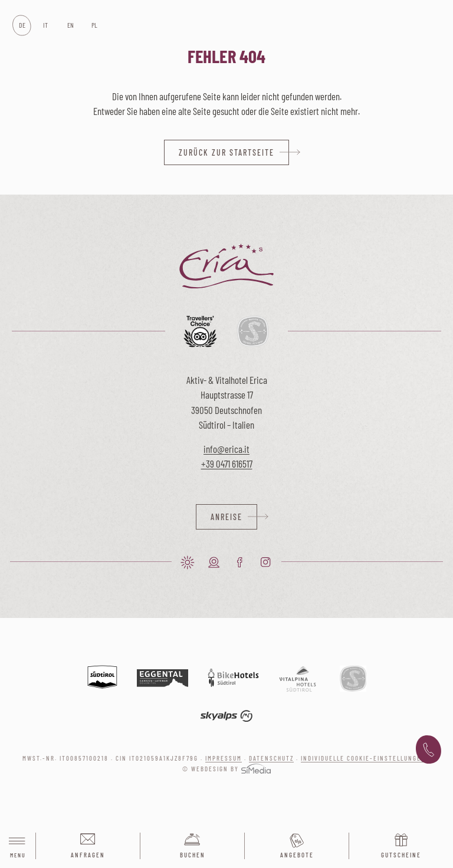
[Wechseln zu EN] (70, 25)
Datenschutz (271, 758)
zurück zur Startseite (226, 152)
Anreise (226, 517)
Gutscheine (401, 855)
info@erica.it (226, 449)
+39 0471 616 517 (429, 750)
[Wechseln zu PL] (94, 25)
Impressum (224, 758)
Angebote (297, 855)
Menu (18, 846)
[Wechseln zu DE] (22, 25)
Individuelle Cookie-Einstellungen (363, 758)
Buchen (193, 855)
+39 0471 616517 (227, 463)
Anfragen (88, 855)
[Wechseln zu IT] (46, 25)
